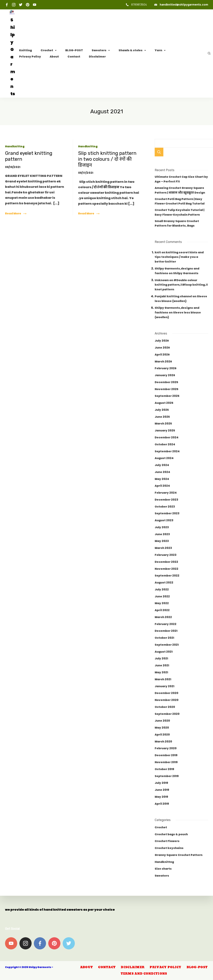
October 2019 (164, 769)
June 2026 (162, 348)
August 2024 (164, 458)
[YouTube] (35, 5)
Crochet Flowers (167, 841)
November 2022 (166, 569)
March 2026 (163, 362)
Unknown (162, 280)
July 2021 (161, 658)
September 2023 (167, 513)
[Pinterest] (28, 5)
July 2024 (162, 465)
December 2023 (166, 500)
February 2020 (166, 748)
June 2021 (162, 665)
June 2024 (162, 472)
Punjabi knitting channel (173, 296)
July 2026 (162, 341)
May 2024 (162, 479)
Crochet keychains (169, 848)
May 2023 (162, 541)
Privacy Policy (30, 57)
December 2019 (166, 755)
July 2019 (161, 783)
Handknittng (15, 146)
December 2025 (166, 382)
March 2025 (163, 424)
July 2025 (162, 410)
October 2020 (165, 707)
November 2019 (166, 762)
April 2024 (162, 486)
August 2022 (164, 583)
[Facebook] (7, 5)
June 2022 (162, 596)
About (54, 57)
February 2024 (166, 493)
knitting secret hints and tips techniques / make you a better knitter (179, 257)
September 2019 (167, 776)
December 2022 (166, 562)
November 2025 (166, 389)
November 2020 (167, 700)
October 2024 (165, 444)
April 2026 (162, 355)
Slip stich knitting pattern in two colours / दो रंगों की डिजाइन (107, 159)
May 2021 (161, 672)
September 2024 (167, 451)
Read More (13, 213)
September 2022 (167, 576)
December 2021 (166, 631)
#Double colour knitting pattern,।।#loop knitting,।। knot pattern (181, 285)
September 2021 (167, 645)
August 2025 (164, 403)
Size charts (163, 869)
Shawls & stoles (132, 50)
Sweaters (101, 50)
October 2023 (165, 507)
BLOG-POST (74, 50)
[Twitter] (21, 5)
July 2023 (162, 527)
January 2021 (164, 686)
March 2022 (163, 617)
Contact (74, 57)
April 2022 (162, 610)
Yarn (160, 50)
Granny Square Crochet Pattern (179, 855)
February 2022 (166, 624)
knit (158, 252)
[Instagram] (14, 5)
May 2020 (162, 728)
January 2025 (165, 430)
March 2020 (163, 742)
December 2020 (166, 693)
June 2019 (162, 790)
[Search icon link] (208, 54)
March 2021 (163, 679)
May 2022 (162, 603)
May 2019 (161, 797)
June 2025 (162, 417)
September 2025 (167, 396)
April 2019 (162, 804)
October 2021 (164, 638)
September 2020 (167, 714)
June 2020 (162, 721)
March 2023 (163, 548)
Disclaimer (97, 57)
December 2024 (167, 437)
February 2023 (166, 555)
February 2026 (166, 368)
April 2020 (162, 735)
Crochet (49, 50)
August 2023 (164, 520)
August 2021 (164, 652)
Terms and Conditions (144, 974)
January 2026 (165, 375)
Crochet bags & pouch (171, 834)
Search (159, 152)
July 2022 (162, 589)
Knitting (26, 50)
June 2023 (162, 534)
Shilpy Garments (186, 273)
